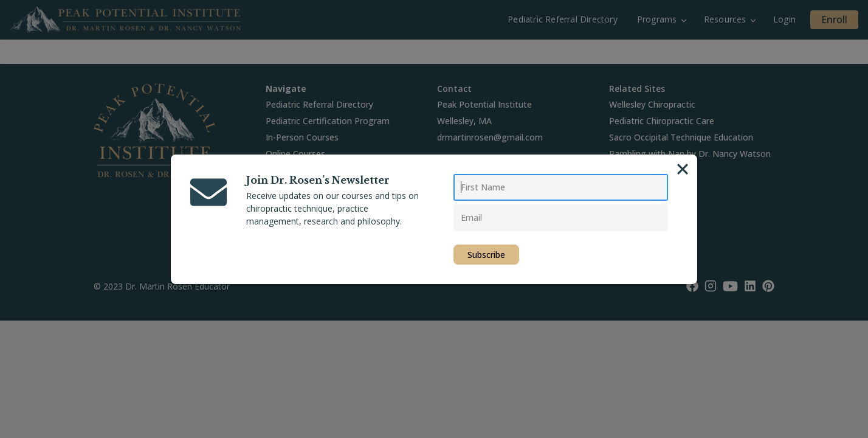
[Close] (683, 169)
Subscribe (486, 255)
